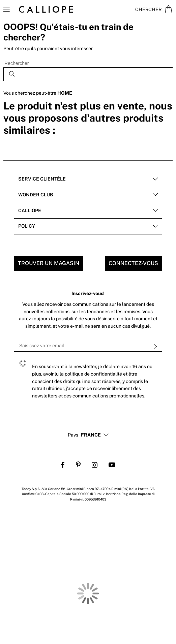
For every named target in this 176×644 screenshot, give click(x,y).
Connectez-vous (133, 263)
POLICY (27, 226)
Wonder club (36, 195)
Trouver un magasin (49, 263)
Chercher (148, 9)
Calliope (30, 211)
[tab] (88, 179)
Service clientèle (42, 179)
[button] (91, 435)
